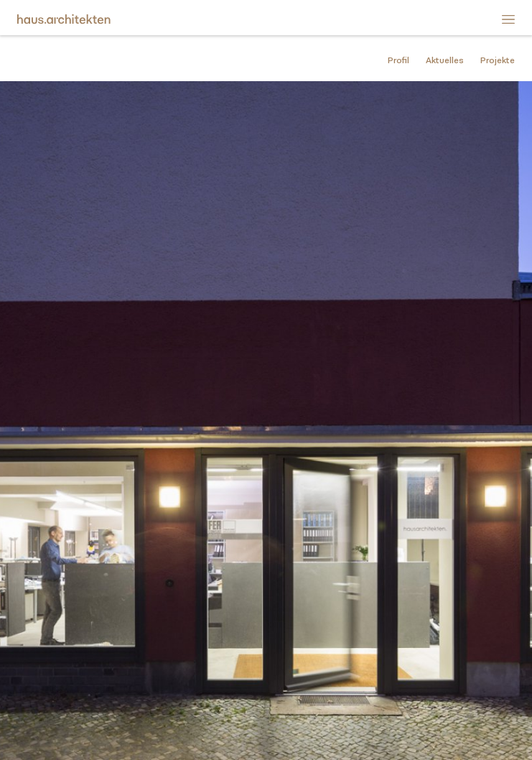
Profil (398, 60)
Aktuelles (445, 60)
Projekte (498, 60)
